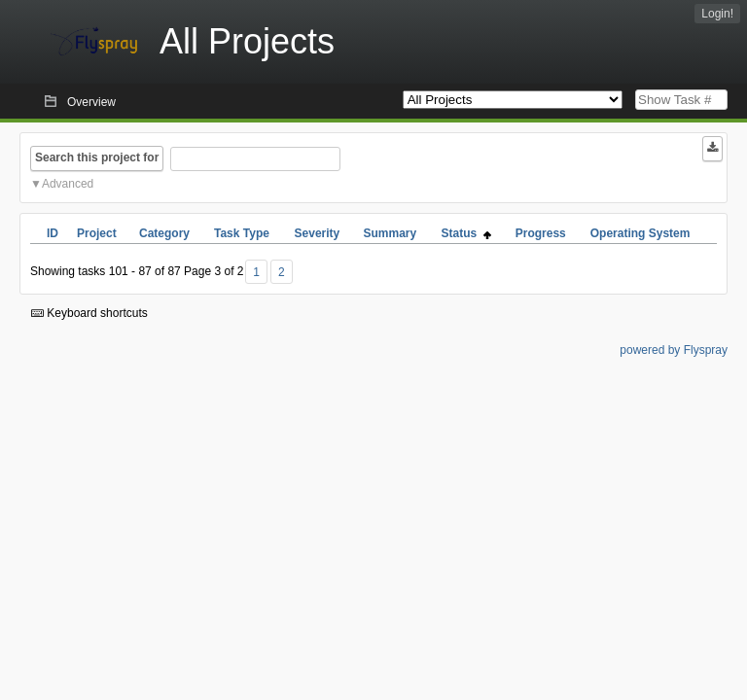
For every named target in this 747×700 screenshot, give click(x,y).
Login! (717, 14)
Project (97, 233)
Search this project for (97, 157)
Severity (318, 233)
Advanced (68, 184)
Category (164, 233)
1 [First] (256, 272)
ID (53, 233)
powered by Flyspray (674, 350)
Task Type (242, 233)
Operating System (640, 233)
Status (466, 233)
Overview (91, 102)
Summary (390, 233)
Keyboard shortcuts (89, 313)
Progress (541, 233)
